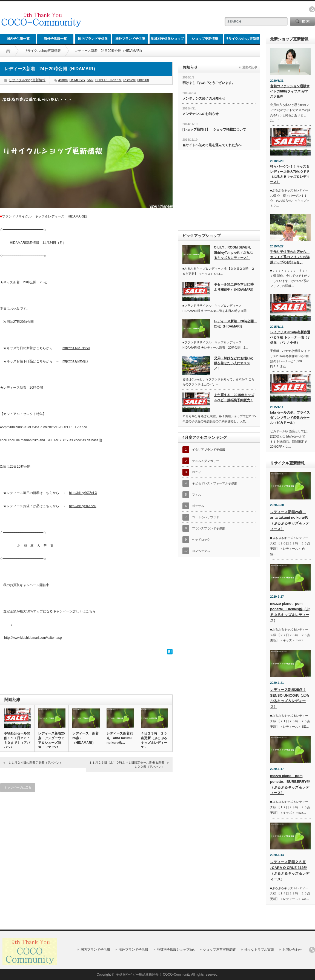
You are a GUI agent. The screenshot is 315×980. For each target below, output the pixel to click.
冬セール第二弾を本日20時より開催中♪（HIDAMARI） (234, 287)
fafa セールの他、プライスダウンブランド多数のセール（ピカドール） (290, 418)
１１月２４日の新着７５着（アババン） (35, 762)
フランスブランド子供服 (209, 528)
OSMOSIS (77, 80)
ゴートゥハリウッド (206, 517)
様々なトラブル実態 (259, 950)
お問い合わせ (292, 950)
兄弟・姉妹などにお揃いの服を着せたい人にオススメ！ (234, 363)
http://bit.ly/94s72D (83, 506)
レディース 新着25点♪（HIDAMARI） (85, 738)
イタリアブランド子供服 (209, 450)
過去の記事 (250, 67)
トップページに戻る (18, 787)
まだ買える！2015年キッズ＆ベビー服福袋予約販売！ (234, 398)
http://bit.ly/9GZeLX (83, 493)
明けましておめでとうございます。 (209, 83)
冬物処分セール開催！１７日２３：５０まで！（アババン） (17, 740)
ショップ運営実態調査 (219, 950)
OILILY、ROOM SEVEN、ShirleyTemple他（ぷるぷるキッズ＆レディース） (234, 252)
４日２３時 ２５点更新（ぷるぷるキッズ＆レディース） (154, 740)
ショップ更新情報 (205, 39)
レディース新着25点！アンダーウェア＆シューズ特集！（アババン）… (51, 743)
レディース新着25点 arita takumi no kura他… (120, 738)
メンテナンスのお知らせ (201, 114)
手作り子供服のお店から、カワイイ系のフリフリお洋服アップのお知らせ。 (290, 257)
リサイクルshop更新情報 (242, 40)
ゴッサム (198, 506)
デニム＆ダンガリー (206, 461)
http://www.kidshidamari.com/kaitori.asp (33, 638)
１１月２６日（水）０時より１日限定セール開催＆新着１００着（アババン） (127, 765)
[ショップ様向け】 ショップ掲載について (214, 129)
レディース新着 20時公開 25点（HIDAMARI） (235, 324)
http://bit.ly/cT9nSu (76, 348)
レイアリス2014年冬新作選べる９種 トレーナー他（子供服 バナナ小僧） (290, 337)
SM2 (90, 80)
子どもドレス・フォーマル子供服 (215, 483)
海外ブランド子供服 (130, 39)
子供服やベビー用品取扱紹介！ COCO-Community (153, 975)
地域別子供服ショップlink (167, 40)
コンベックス (201, 551)
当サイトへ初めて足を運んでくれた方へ (212, 145)
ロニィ (197, 472)
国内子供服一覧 (18, 39)
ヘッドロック (201, 540)
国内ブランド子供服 (93, 39)
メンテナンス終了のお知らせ (204, 98)
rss (312, 9)
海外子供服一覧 (55, 39)
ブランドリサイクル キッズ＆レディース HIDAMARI (43, 216)
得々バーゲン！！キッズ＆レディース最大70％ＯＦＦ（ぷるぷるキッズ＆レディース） (290, 174)
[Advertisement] (155, 48)
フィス (197, 495)
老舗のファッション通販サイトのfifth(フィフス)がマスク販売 (290, 91)
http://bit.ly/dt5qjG (75, 361)
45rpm (63, 80)
